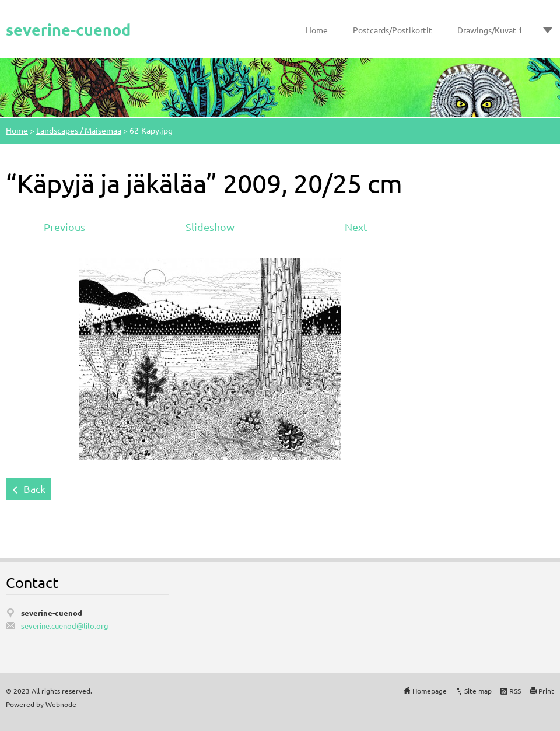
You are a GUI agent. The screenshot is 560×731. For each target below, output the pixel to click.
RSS (515, 691)
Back (34, 489)
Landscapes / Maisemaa (79, 130)
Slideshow (210, 227)
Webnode (61, 704)
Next (356, 227)
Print (546, 691)
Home (317, 30)
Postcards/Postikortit (393, 30)
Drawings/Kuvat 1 (490, 30)
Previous (64, 227)
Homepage (430, 691)
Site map (478, 691)
